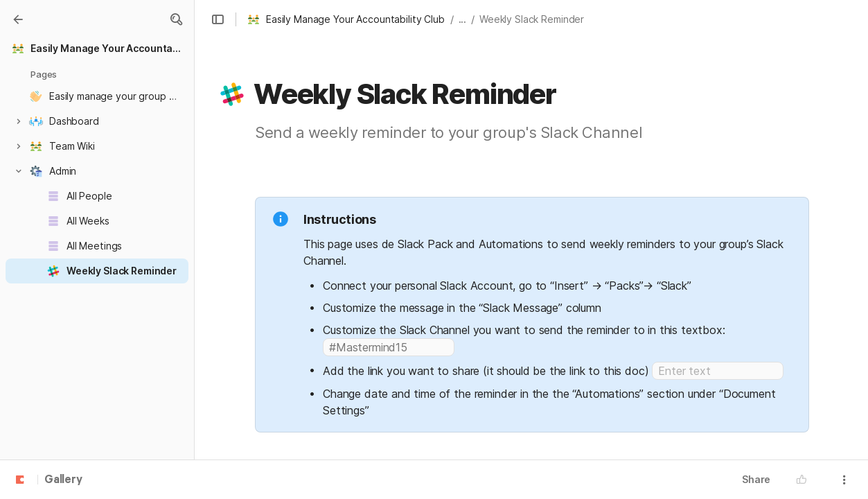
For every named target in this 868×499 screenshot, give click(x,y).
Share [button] (756, 479)
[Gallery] (18, 19)
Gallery (63, 480)
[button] (176, 19)
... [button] (463, 19)
